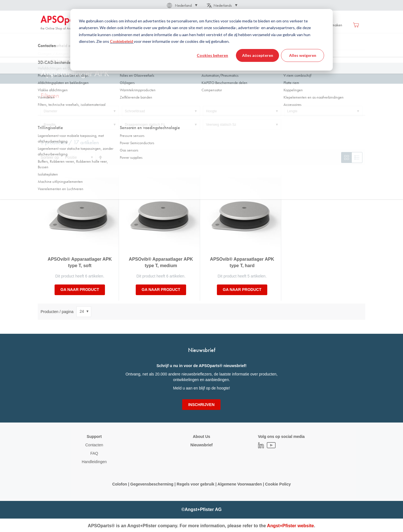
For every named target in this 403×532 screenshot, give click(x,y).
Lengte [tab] (292, 111)
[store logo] (64, 23)
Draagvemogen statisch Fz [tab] (145, 125)
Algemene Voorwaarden (240, 484)
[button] (182, 5)
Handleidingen (94, 462)
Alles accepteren (258, 55)
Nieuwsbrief (201, 445)
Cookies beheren (212, 55)
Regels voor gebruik (195, 484)
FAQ (94, 453)
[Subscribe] (201, 405)
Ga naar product (80, 290)
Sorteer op (50, 157)
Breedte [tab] (50, 125)
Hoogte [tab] (211, 111)
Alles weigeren (303, 55)
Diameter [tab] (51, 111)
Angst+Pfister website (290, 526)
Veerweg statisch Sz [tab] (221, 125)
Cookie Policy (277, 484)
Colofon (120, 484)
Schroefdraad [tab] (135, 111)
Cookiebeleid (122, 41)
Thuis (45, 56)
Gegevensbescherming (152, 484)
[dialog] (201, 40)
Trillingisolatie (67, 56)
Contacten (94, 445)
